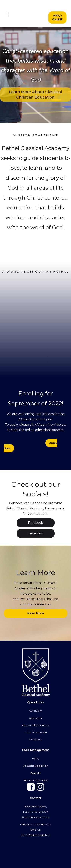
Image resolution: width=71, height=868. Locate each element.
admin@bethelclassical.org (35, 835)
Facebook (35, 523)
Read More (36, 613)
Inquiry (35, 758)
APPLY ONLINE (57, 18)
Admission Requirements (36, 725)
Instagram (35, 533)
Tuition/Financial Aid (35, 732)
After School (36, 740)
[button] (7, 14)
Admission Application (36, 766)
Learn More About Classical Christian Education (35, 95)
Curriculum (36, 711)
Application (35, 718)
